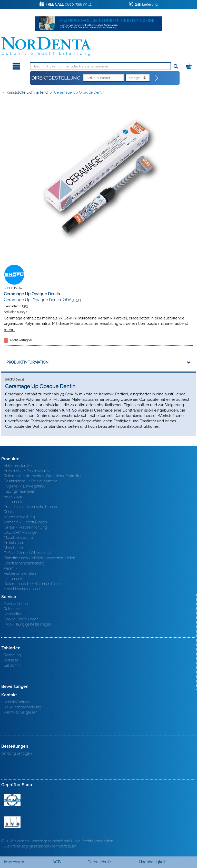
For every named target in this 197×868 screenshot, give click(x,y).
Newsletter (13, 614)
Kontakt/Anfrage (17, 702)
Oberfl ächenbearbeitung (24, 563)
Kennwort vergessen (21, 712)
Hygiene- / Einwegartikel (24, 486)
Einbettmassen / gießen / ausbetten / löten (40, 558)
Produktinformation (27, 362)
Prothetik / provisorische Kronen (30, 507)
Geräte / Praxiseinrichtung (25, 527)
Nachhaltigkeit (152, 862)
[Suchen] (176, 67)
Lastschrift (12, 665)
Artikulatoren (14, 543)
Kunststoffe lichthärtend (27, 92)
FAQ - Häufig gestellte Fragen (27, 624)
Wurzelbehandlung (19, 517)
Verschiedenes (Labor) (22, 589)
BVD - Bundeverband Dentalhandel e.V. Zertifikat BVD (12, 822)
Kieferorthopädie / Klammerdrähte (32, 584)
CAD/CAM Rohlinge (20, 532)
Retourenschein (17, 609)
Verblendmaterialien (20, 573)
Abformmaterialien (19, 466)
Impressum (15, 862)
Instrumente (14, 502)
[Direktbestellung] (157, 78)
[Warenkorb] (189, 65)
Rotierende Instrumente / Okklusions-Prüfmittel (42, 476)
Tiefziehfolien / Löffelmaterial (27, 553)
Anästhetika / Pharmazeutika (27, 471)
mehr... (10, 330)
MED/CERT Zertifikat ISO (12, 800)
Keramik (11, 568)
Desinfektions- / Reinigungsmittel (31, 481)
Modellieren (13, 548)
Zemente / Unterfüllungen (25, 522)
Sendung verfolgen (17, 753)
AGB (57, 862)
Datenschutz (99, 862)
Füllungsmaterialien (19, 491)
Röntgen (11, 512)
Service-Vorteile (17, 604)
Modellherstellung (18, 538)
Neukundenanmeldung (22, 707)
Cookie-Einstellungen (21, 619)
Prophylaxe (13, 496)
